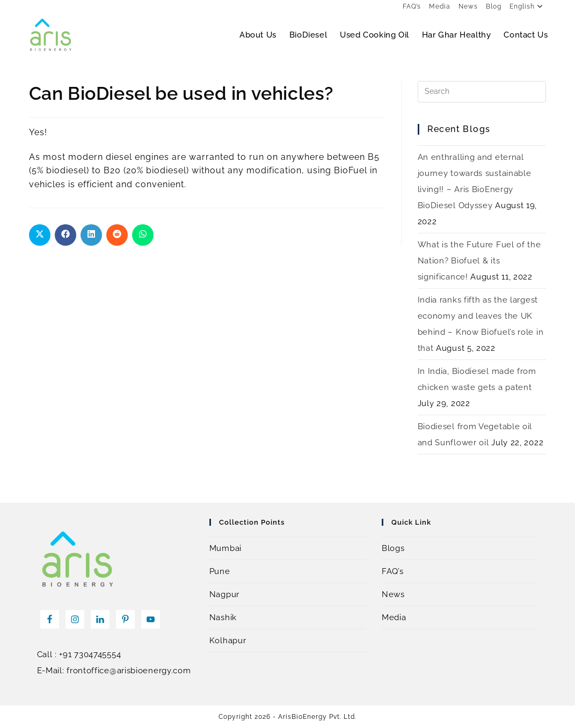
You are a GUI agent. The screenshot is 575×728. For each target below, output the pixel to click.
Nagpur (224, 594)
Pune (220, 571)
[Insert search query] (482, 92)
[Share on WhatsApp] (143, 235)
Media (440, 6)
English (528, 6)
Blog (494, 6)
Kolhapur (228, 641)
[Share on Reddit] (117, 235)
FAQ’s (412, 6)
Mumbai (225, 548)
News (468, 6)
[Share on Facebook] (65, 235)
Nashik (223, 617)
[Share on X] (40, 235)
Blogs (393, 548)
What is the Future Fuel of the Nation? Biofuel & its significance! (479, 261)
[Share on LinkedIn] (91, 235)
